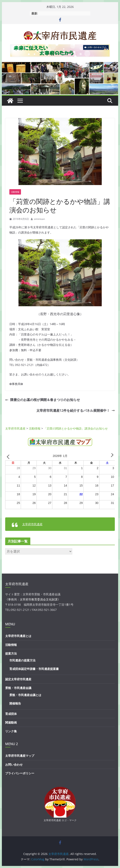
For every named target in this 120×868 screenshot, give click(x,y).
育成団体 (11, 714)
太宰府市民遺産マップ (20, 756)
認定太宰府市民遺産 (18, 679)
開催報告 (15, 703)
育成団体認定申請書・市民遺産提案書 (34, 669)
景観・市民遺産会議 (18, 688)
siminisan (39, 219)
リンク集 (11, 731)
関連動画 (11, 722)
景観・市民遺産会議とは (25, 695)
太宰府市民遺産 (32, 524)
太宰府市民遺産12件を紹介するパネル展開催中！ (76, 410)
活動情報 (15, 192)
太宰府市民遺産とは (18, 636)
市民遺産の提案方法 (22, 660)
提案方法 (11, 653)
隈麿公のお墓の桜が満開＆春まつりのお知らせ (43, 400)
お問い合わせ (14, 764)
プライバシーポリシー (20, 773)
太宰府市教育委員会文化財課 (39, 599)
